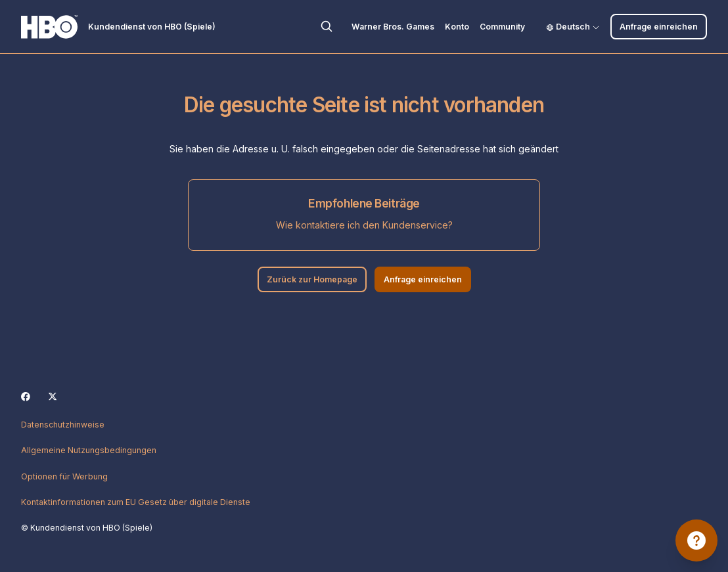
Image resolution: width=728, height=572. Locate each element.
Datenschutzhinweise (63, 425)
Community (502, 27)
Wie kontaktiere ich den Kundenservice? (364, 225)
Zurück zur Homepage (312, 279)
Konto (457, 27)
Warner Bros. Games (393, 27)
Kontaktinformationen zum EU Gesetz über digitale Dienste (136, 502)
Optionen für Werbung (64, 476)
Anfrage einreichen (659, 27)
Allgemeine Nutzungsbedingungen (89, 450)
